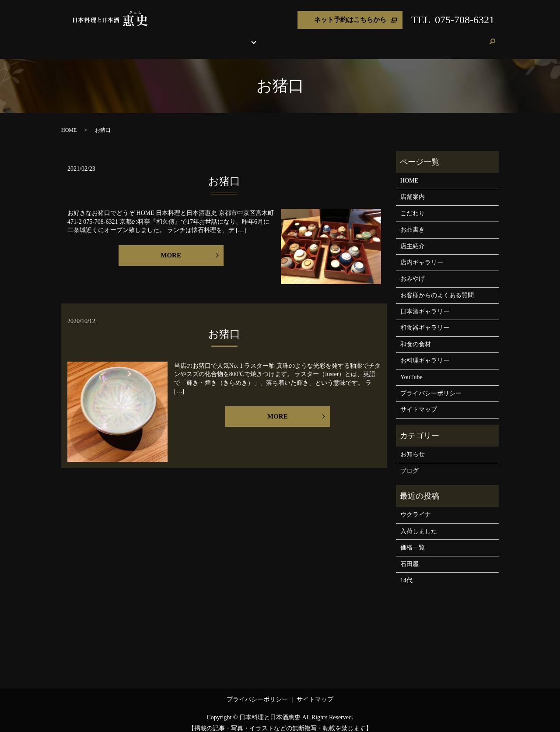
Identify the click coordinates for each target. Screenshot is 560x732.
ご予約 (475, 37)
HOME (161, 37)
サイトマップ (419, 401)
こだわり (214, 37)
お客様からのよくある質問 (437, 287)
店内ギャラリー (422, 254)
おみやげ (353, 37)
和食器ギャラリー (425, 319)
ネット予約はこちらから (350, 20)
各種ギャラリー (280, 37)
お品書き (242, 37)
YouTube (411, 369)
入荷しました (419, 523)
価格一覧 (413, 539)
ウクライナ (416, 506)
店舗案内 (186, 37)
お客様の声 (424, 37)
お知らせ (413, 446)
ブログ (452, 37)
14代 (406, 572)
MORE (171, 247)
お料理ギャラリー (425, 352)
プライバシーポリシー (431, 385)
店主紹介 (325, 37)
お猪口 (224, 173)
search (492, 38)
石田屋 (409, 556)
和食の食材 (416, 336)
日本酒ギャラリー (425, 303)
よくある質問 (387, 37)
